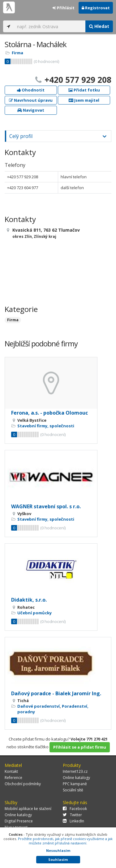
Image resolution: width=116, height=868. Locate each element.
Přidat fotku (84, 90)
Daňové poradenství (39, 706)
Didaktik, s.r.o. (29, 600)
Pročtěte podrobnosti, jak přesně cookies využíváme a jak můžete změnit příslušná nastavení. (65, 841)
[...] (50, 26)
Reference (13, 778)
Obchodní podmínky (23, 784)
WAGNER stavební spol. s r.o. (46, 506)
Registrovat (96, 8)
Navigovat (31, 110)
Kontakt (11, 771)
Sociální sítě (73, 790)
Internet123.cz (75, 771)
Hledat (99, 26)
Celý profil (21, 136)
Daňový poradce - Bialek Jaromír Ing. (56, 693)
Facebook (75, 809)
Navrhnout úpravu (31, 100)
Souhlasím (58, 859)
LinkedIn (73, 821)
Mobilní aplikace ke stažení (28, 809)
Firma (17, 53)
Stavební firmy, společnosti (46, 426)
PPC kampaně (75, 784)
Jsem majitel (84, 100)
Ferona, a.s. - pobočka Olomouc (49, 413)
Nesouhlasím (58, 850)
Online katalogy (76, 778)
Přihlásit (64, 8)
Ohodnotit (31, 90)
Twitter (72, 815)
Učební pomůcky (34, 613)
